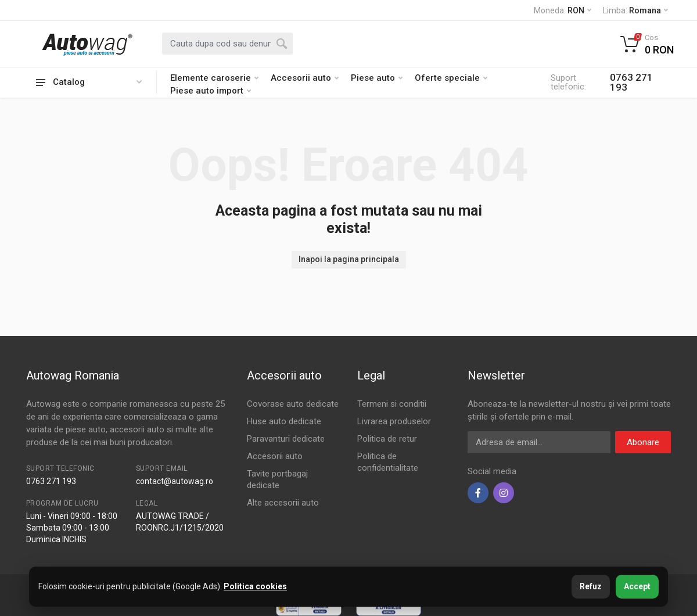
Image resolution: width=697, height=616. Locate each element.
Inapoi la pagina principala (349, 259)
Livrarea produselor (394, 421)
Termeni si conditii (392, 404)
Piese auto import (211, 91)
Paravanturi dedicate (286, 439)
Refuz (591, 586)
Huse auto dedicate (284, 421)
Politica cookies (255, 586)
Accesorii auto (305, 78)
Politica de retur (387, 439)
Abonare (643, 442)
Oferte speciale (451, 78)
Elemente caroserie (214, 78)
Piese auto (377, 78)
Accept (637, 586)
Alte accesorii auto (283, 503)
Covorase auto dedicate (293, 404)
